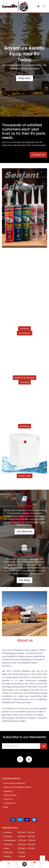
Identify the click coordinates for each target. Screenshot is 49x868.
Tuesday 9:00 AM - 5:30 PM (19, 836)
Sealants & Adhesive (24, 378)
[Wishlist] (32, 863)
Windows (24, 329)
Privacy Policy (10, 795)
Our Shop (24, 580)
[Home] (9, 863)
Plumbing (25, 382)
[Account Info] (40, 864)
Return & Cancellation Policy (17, 787)
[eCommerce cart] (38, 6)
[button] (44, 746)
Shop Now (25, 78)
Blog (6, 807)
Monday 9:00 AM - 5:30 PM (19, 832)
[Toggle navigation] (44, 6)
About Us (8, 799)
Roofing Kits (25, 333)
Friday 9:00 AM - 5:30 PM (19, 848)
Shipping (8, 791)
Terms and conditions (14, 783)
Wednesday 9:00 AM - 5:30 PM (20, 840)
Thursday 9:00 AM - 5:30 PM (19, 844)
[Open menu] (25, 864)
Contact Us (9, 803)
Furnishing (25, 426)
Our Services (24, 531)
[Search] (17, 863)
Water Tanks (25, 476)
